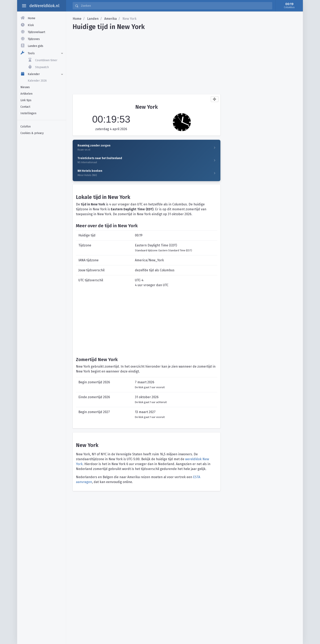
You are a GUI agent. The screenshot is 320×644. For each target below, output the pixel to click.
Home (77, 19)
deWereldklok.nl (44, 6)
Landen (93, 19)
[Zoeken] (175, 6)
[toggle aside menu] (24, 6)
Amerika (111, 19)
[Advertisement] (42, 202)
